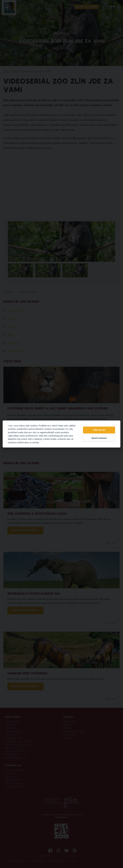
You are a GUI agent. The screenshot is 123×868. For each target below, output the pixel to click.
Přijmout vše (99, 430)
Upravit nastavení (99, 438)
